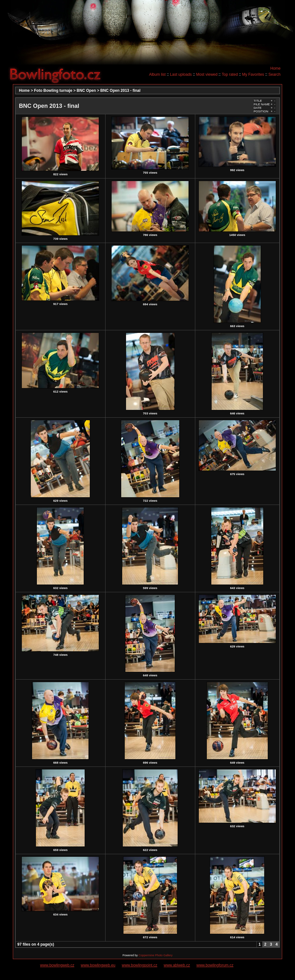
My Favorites (253, 74)
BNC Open (86, 91)
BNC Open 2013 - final (120, 91)
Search (274, 74)
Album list (157, 74)
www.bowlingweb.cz (57, 965)
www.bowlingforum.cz (215, 965)
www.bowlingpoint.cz (140, 965)
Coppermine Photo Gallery (156, 955)
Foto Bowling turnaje (53, 91)
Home (275, 68)
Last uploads (181, 74)
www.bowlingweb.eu (98, 965)
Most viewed (207, 74)
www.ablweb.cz (177, 965)
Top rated (230, 74)
